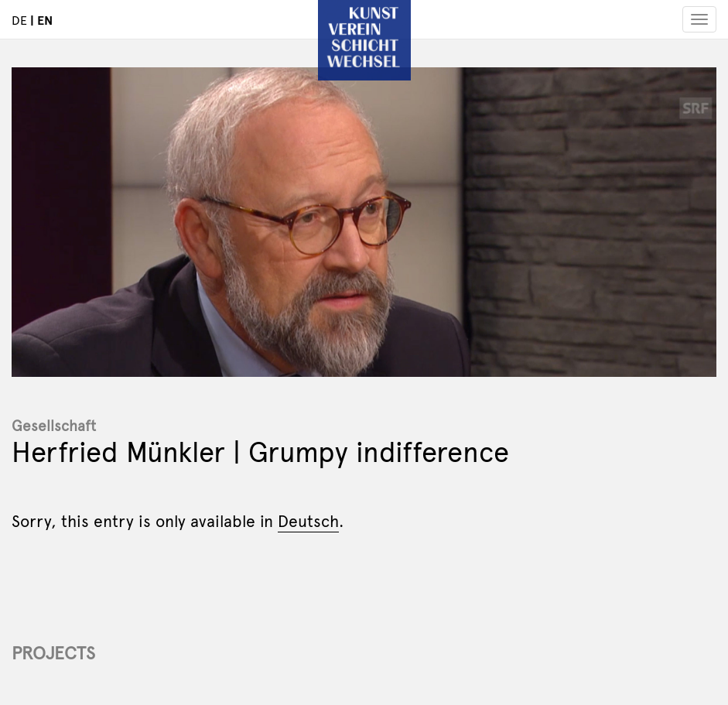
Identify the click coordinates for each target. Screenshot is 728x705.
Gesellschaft (54, 425)
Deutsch (308, 520)
